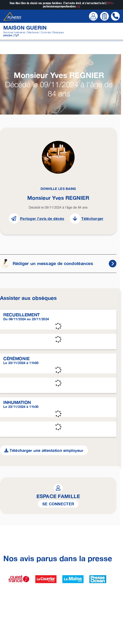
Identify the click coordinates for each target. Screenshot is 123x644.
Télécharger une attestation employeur (44, 450)
